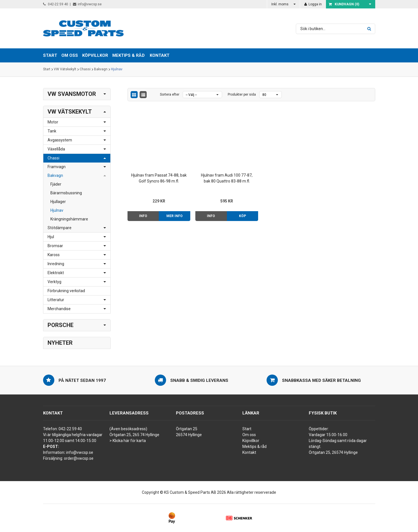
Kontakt (160, 55)
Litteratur (56, 300)
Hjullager (58, 202)
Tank (52, 131)
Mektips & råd (254, 447)
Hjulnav (117, 69)
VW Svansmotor (72, 94)
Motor (53, 122)
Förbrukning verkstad (66, 291)
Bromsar (55, 246)
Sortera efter (170, 94)
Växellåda (56, 149)
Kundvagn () (344, 4)
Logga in (313, 4)
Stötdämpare (60, 228)
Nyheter (60, 343)
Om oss (249, 435)
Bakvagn (101, 69)
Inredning (56, 264)
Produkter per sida (242, 94)
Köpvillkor (251, 441)
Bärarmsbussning (66, 193)
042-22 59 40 (56, 4)
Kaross (54, 255)
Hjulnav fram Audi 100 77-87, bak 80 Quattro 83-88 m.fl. (220, 173)
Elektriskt (56, 273)
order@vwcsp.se (79, 458)
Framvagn (57, 167)
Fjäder (56, 184)
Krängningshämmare (69, 219)
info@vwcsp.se (87, 4)
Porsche (61, 325)
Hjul (51, 237)
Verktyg (54, 282)
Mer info (171, 211)
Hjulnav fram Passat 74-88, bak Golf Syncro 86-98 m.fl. (156, 173)
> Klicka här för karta (128, 441)
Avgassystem (60, 140)
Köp (234, 211)
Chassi (85, 69)
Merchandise (59, 309)
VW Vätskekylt (65, 69)
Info (142, 211)
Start (47, 69)
